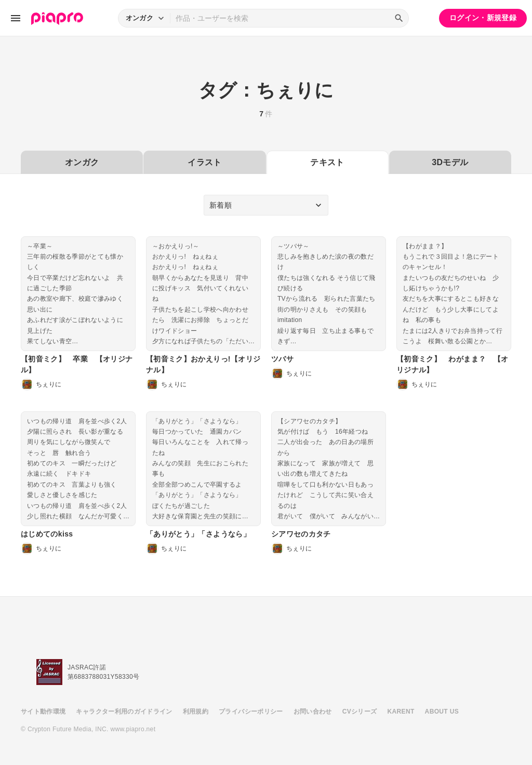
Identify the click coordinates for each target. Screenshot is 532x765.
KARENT (401, 712)
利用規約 (196, 712)
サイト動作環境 (43, 712)
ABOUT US (442, 712)
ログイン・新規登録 (483, 18)
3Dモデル (450, 162)
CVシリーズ (360, 712)
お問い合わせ (313, 712)
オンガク (82, 162)
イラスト (204, 162)
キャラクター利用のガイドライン (124, 712)
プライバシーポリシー (251, 712)
